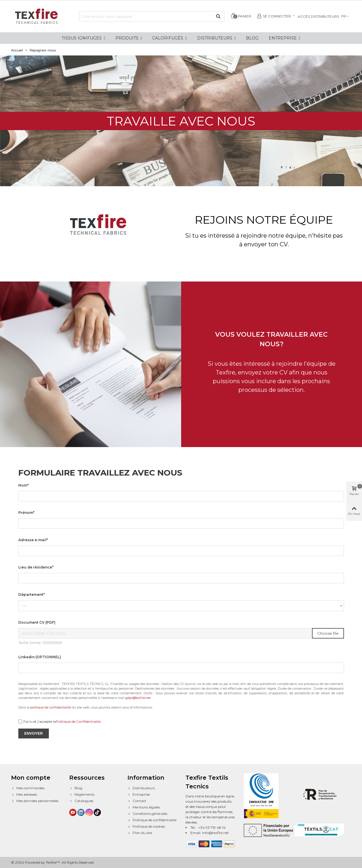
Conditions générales (147, 814)
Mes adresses (24, 795)
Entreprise (139, 795)
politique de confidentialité (51, 708)
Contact (137, 801)
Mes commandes (28, 788)
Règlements (82, 795)
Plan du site (140, 833)
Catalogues (81, 801)
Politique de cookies (146, 826)
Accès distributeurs (318, 16)
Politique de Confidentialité (78, 721)
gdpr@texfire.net (138, 698)
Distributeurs (141, 788)
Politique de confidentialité (152, 820)
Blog (76, 788)
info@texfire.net (215, 833)
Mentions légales (144, 807)
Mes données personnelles (35, 801)
